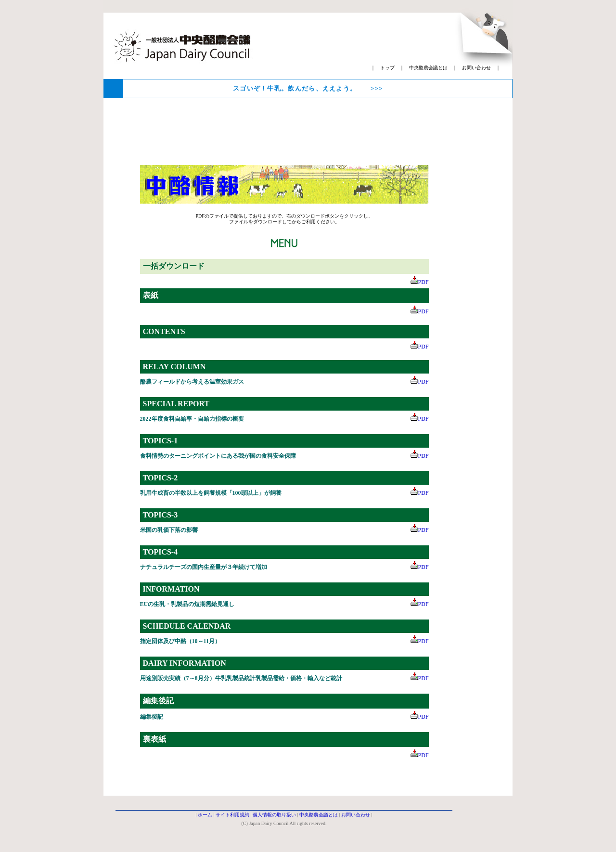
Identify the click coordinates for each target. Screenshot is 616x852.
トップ (387, 68)
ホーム (205, 815)
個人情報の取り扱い (274, 815)
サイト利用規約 (232, 815)
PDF (420, 282)
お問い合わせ (476, 68)
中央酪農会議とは (428, 68)
